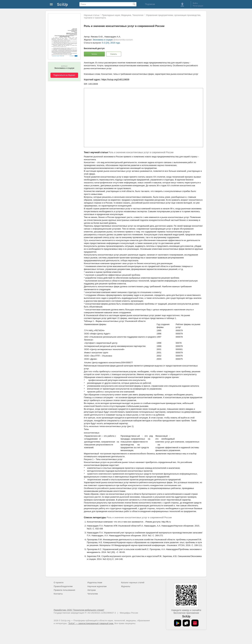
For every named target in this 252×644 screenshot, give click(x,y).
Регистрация (198, 6)
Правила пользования (64, 590)
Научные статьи (92, 15)
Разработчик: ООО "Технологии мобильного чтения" (79, 610)
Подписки (150, 4)
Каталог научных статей (133, 583)
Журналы (126, 586)
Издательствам (95, 583)
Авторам (92, 590)
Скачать (114, 54)
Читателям (93, 594)
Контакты (58, 594)
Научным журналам (97, 586)
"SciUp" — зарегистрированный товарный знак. (91, 623)
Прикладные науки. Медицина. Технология (123, 15)
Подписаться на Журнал (64, 75)
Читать (94, 54)
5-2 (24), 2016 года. (111, 43)
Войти (195, 3)
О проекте (59, 583)
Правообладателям (63, 586)
